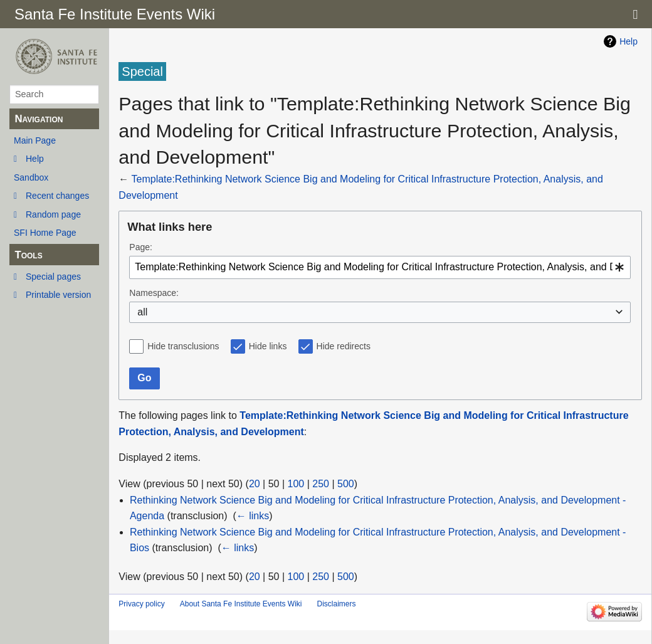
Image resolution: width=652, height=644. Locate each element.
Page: (141, 247)
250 (321, 484)
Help (35, 159)
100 (296, 484)
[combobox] (380, 267)
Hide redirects (344, 346)
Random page (53, 214)
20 (255, 484)
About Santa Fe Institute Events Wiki (241, 604)
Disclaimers (336, 604)
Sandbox (31, 177)
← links (253, 516)
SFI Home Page (45, 233)
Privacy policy (141, 604)
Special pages (53, 277)
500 (346, 484)
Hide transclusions (183, 346)
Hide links (268, 346)
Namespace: (154, 293)
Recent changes (57, 196)
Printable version (58, 295)
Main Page (35, 140)
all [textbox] (142, 312)
